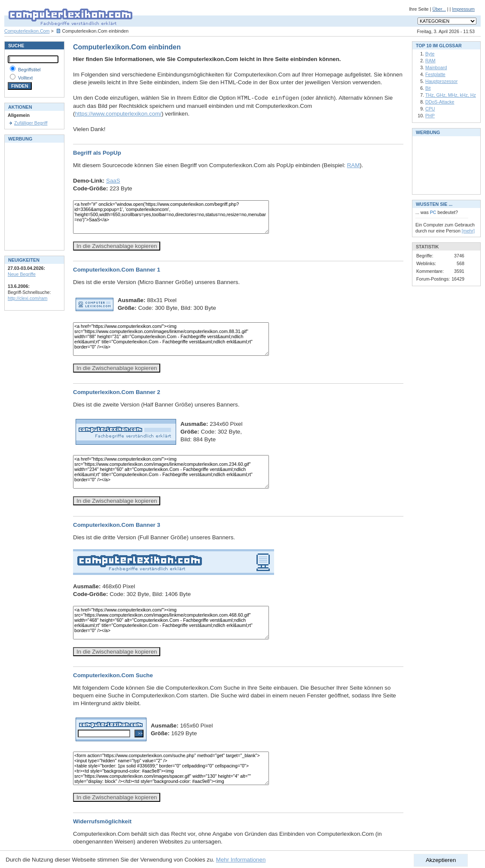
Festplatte (435, 74)
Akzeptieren (441, 860)
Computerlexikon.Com (27, 31)
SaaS (113, 181)
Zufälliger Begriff (31, 123)
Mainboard (436, 67)
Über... (439, 9)
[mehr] (468, 231)
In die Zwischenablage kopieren (117, 246)
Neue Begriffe (22, 274)
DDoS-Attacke (440, 102)
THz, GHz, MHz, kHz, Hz (451, 95)
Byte (430, 54)
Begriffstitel (29, 70)
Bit (428, 88)
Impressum (463, 9)
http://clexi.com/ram (27, 298)
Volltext (25, 78)
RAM (354, 165)
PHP (430, 116)
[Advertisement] (34, 196)
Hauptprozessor (441, 81)
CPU (430, 109)
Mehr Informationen (241, 860)
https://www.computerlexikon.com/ (118, 114)
